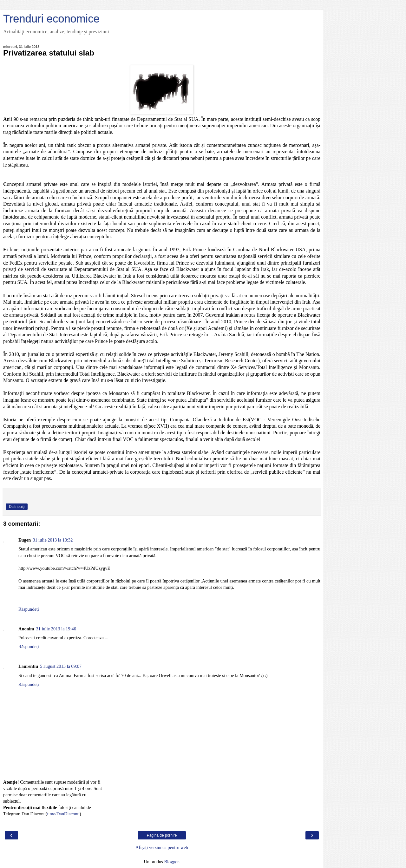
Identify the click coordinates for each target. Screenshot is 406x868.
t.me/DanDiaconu (63, 814)
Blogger (171, 862)
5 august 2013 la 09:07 (61, 666)
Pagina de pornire (162, 835)
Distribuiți (17, 507)
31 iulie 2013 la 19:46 (56, 629)
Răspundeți (29, 609)
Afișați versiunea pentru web (162, 847)
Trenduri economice (51, 19)
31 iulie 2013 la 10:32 (53, 540)
